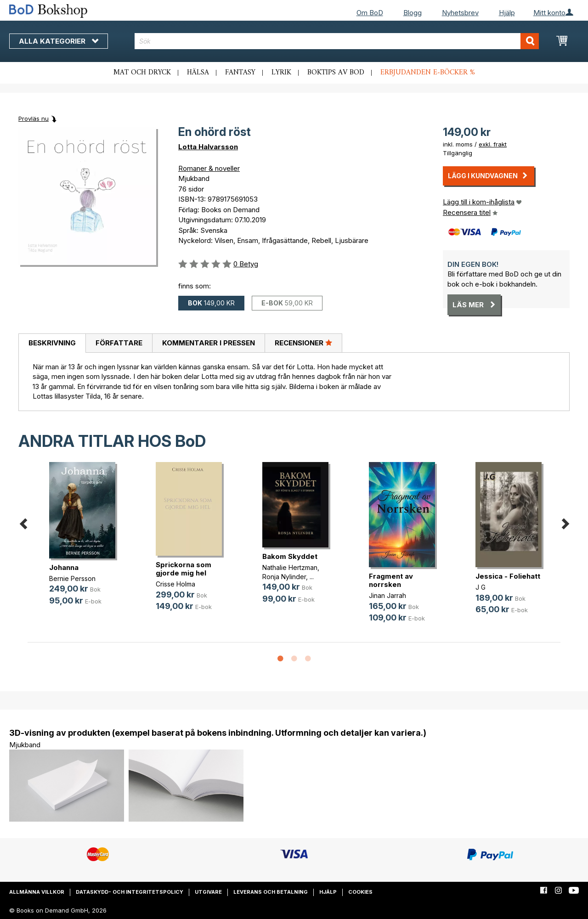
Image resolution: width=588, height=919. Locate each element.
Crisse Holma (175, 584)
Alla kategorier (59, 41)
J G (481, 587)
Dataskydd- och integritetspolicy (130, 892)
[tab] (52, 344)
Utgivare (208, 892)
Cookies (360, 892)
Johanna (64, 567)
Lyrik (281, 73)
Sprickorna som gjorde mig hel (184, 569)
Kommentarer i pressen (209, 343)
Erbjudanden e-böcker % (428, 73)
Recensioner (303, 343)
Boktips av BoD (336, 73)
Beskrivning (52, 343)
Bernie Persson (72, 578)
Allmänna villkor (37, 892)
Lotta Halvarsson (208, 147)
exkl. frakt (493, 144)
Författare (119, 343)
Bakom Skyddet (290, 556)
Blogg (413, 13)
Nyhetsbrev (460, 13)
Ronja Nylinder (284, 577)
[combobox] (337, 41)
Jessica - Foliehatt (508, 576)
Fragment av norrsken (391, 580)
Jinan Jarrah (387, 595)
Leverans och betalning (271, 892)
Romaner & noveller (209, 168)
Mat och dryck (142, 73)
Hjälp (507, 13)
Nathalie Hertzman (290, 567)
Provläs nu (34, 118)
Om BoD (370, 13)
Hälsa (198, 73)
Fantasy (240, 73)
